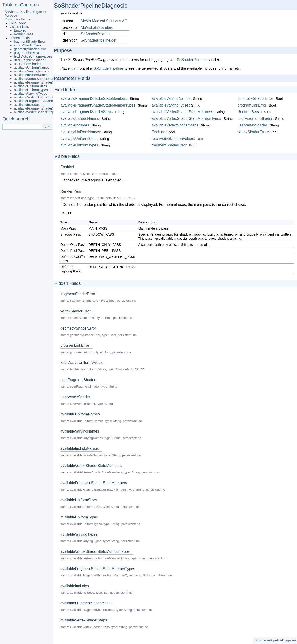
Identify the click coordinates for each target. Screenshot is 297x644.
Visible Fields (19, 27)
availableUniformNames (32, 68)
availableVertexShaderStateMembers (42, 79)
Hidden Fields (19, 38)
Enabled (20, 30)
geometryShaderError (30, 49)
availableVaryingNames (31, 71)
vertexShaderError (28, 45)
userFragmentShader (30, 60)
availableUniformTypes (31, 90)
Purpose (11, 16)
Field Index (17, 23)
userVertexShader (27, 64)
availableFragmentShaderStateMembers (44, 82)
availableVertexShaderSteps (35, 112)
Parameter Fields (17, 19)
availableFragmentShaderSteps (37, 108)
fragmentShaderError (30, 42)
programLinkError (27, 53)
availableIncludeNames (31, 75)
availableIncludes (27, 105)
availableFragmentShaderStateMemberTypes (48, 101)
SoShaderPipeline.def (98, 40)
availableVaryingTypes (31, 94)
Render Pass (24, 34)
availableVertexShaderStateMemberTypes (45, 97)
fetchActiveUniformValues (33, 56)
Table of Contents (21, 5)
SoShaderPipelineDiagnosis (25, 12)
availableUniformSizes (30, 86)
